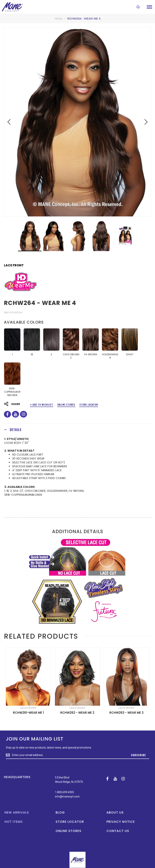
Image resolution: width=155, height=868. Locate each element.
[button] (9, 122)
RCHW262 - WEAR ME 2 (77, 713)
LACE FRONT (14, 265)
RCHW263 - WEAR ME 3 (126, 713)
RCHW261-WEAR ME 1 (28, 713)
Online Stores (66, 405)
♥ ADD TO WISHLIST (42, 405)
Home (59, 19)
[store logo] (12, 7)
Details (16, 430)
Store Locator (89, 405)
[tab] (77, 430)
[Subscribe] (138, 755)
